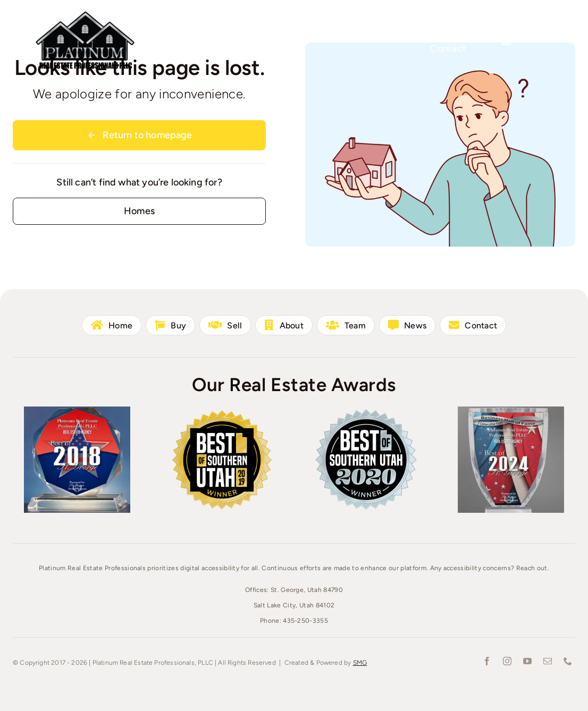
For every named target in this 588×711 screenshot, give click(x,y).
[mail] (548, 661)
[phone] (568, 661)
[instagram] (507, 661)
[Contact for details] (139, 211)
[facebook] (487, 661)
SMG (360, 663)
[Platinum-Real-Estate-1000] (85, 13)
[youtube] (527, 661)
